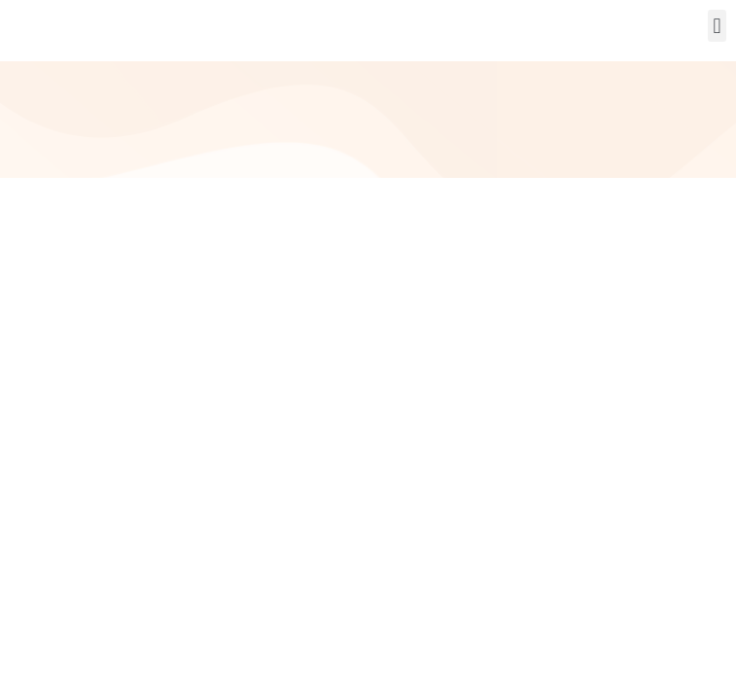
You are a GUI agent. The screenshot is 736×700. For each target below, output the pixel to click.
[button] (717, 26)
